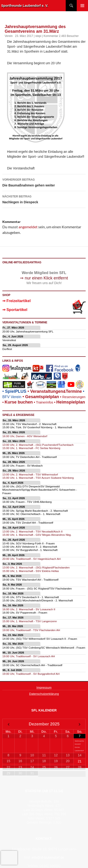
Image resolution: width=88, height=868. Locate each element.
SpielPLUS (16, 391)
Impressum (44, 688)
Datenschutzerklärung (44, 694)
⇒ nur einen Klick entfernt (44, 278)
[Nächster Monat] (80, 724)
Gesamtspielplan (42, 397)
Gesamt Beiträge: (40, 822)
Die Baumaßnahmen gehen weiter (44, 182)
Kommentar (51, 36)
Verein (9, 36)
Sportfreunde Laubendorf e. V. (25, 6)
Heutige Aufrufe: (41, 801)
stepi (38, 36)
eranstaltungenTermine (56, 391)
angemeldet (28, 227)
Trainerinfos (44, 402)
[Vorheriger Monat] (9, 724)
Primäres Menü (82, 6)
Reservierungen (72, 397)
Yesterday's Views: (41, 806)
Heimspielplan (71, 402)
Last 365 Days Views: (38, 814)
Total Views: (37, 818)
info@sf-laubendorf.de (48, 857)
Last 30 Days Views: (39, 810)
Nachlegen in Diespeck (44, 199)
